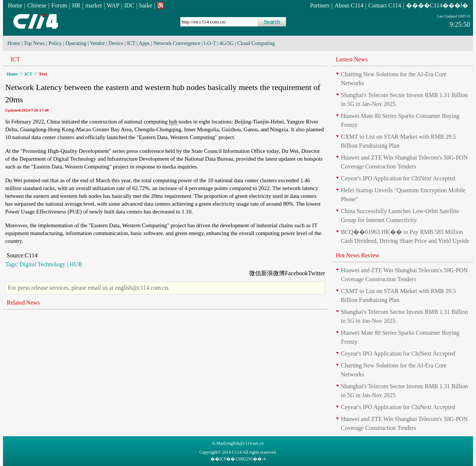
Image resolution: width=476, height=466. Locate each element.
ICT (131, 43)
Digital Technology (42, 264)
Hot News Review (358, 255)
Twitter (316, 273)
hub (173, 122)
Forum (59, 5)
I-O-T (210, 43)
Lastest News (352, 59)
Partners (320, 5)
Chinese (37, 5)
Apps (144, 43)
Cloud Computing (256, 43)
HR (76, 5)
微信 (255, 273)
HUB (76, 264)
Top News (34, 43)
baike (146, 5)
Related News (23, 303)
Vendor (97, 43)
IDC (129, 5)
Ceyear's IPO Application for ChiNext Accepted (398, 178)
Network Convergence (177, 43)
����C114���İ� (437, 5)
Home (15, 5)
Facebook (296, 273)
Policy (55, 43)
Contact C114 (385, 5)
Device (116, 43)
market (93, 5)
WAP (113, 5)
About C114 (349, 5)
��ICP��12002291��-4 (238, 459)
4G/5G (226, 43)
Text (43, 74)
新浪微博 (273, 273)
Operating (76, 43)
